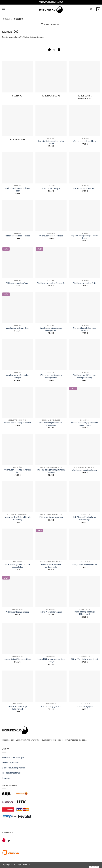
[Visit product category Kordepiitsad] (17, 124)
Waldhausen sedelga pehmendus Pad (17, 471)
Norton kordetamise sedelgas (17, 236)
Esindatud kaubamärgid (13, 757)
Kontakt (6, 778)
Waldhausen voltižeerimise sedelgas (17, 376)
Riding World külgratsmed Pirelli (85, 659)
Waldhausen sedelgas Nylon (85, 141)
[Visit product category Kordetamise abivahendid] (85, 82)
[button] (4, 9)
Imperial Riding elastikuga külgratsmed (85, 613)
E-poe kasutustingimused (13, 768)
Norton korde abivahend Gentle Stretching (17, 518)
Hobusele (6, 19)
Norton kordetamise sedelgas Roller (17, 189)
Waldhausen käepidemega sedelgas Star (51, 329)
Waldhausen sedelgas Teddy (17, 283)
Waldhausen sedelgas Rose (17, 328)
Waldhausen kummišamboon (17, 612)
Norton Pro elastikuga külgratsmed (17, 708)
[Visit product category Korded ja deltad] (51, 81)
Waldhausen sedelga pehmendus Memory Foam (85, 424)
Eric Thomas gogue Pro (51, 706)
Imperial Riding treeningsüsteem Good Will (51, 471)
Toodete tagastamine (12, 773)
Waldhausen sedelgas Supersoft (51, 283)
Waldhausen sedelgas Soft (85, 283)
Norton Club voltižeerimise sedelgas (85, 329)
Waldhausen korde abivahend (51, 517)
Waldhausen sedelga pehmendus (17, 423)
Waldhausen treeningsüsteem (85, 470)
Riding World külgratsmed (51, 612)
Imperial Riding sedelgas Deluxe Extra (85, 237)
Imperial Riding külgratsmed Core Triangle (51, 660)
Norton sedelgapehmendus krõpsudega (51, 424)
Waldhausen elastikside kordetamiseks (51, 566)
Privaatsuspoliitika (11, 762)
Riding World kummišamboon (85, 565)
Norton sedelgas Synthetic (85, 188)
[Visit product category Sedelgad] (17, 81)
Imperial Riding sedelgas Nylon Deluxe (51, 142)
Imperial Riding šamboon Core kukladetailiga (17, 566)
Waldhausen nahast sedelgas (51, 236)
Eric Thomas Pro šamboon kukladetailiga (85, 518)
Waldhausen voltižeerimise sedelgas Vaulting (85, 376)
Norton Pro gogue (85, 706)
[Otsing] (91, 9)
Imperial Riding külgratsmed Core (17, 659)
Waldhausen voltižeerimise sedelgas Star (51, 376)
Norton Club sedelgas (51, 188)
